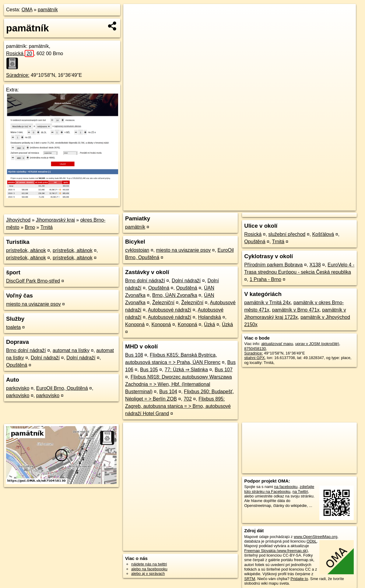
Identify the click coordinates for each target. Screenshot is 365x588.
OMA (27, 10)
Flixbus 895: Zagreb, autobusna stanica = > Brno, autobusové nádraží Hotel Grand (178, 406)
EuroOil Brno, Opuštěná (62, 388)
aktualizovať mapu (277, 344)
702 (188, 399)
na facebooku (286, 487)
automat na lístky (71, 350)
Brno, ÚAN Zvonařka (175, 295)
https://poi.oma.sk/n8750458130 (328, 206)
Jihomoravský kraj (55, 220)
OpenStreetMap (251, 206)
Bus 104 (168, 392)
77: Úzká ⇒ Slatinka (186, 370)
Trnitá (47, 227)
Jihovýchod (18, 220)
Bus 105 (149, 370)
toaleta (13, 327)
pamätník (48, 10)
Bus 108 (134, 355)
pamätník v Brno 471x (296, 310)
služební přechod (287, 234)
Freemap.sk (282, 206)
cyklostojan (137, 250)
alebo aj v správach (148, 574)
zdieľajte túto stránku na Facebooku (279, 489)
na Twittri (300, 492)
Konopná (135, 324)
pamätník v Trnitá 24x (267, 303)
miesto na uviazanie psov (33, 304)
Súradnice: (18, 75)
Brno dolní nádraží (26, 350)
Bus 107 (224, 370)
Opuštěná (17, 365)
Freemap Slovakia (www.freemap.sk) (276, 551)
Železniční (163, 303)
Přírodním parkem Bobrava (273, 265)
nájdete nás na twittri (149, 564)
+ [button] (134, 14)
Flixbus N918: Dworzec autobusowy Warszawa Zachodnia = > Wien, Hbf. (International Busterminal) (179, 384)
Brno (30, 227)
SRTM (250, 579)
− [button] (134, 24)
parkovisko (18, 388)
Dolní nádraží (45, 358)
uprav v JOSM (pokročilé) (317, 344)
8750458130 (255, 349)
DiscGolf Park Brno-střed (33, 281)
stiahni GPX (254, 358)
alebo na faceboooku (149, 569)
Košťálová (323, 234)
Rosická (20, 53)
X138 (315, 265)
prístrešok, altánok (26, 250)
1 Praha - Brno (265, 279)
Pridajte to (299, 579)
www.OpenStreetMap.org (316, 537)
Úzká (209, 324)
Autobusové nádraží (170, 310)
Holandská (209, 317)
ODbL (312, 541)
